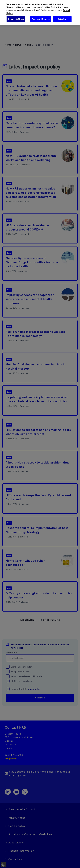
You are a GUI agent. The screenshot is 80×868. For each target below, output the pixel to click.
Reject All (62, 19)
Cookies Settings (16, 19)
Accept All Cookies (41, 19)
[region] (40, 13)
